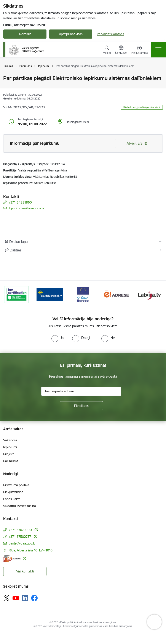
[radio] (57, 338)
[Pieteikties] (81, 406)
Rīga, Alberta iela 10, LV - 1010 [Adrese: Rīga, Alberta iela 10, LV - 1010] (31, 550)
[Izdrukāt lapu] (83, 242)
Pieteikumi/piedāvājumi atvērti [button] (142, 107)
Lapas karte (12, 499)
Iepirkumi (10, 447)
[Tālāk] (158, 295)
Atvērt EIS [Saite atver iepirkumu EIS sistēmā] (135, 143)
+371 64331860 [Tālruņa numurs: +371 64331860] (20, 202)
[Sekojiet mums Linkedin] (25, 598)
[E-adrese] (12, 558)
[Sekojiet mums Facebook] (34, 598)
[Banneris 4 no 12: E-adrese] (116, 294)
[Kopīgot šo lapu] (83, 250)
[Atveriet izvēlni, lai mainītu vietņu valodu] (121, 50)
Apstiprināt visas (71, 34)
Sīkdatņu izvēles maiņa (20, 506)
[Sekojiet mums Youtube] (16, 598)
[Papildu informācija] (36, 530)
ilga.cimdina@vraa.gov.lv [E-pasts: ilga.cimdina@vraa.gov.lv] (26, 208)
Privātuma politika (16, 485)
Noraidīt (25, 34)
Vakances (10, 440)
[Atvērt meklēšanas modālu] (107, 51)
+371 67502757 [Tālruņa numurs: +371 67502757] (20, 537)
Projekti (9, 454)
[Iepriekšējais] (8, 295)
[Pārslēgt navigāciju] (158, 50)
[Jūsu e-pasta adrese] (81, 391)
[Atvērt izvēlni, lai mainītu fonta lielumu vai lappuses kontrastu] (139, 51)
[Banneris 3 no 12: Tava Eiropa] (83, 294)
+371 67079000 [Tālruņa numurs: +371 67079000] (20, 530)
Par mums (11, 461)
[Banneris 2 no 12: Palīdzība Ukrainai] (50, 294)
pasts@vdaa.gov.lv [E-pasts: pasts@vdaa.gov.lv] (22, 543)
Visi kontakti (25, 571)
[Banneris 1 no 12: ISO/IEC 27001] (17, 294)
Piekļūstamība (13, 492)
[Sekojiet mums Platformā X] (6, 598)
